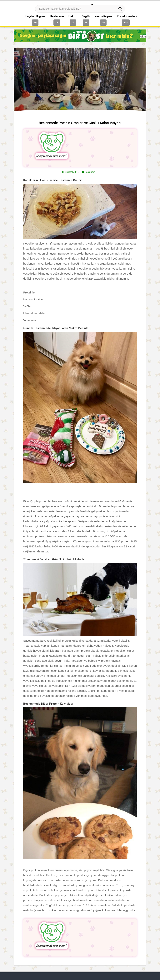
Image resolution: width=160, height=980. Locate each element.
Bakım (73, 16)
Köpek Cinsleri (127, 16)
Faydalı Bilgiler (35, 16)
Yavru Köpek (103, 16)
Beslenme (57, 16)
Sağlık (86, 16)
